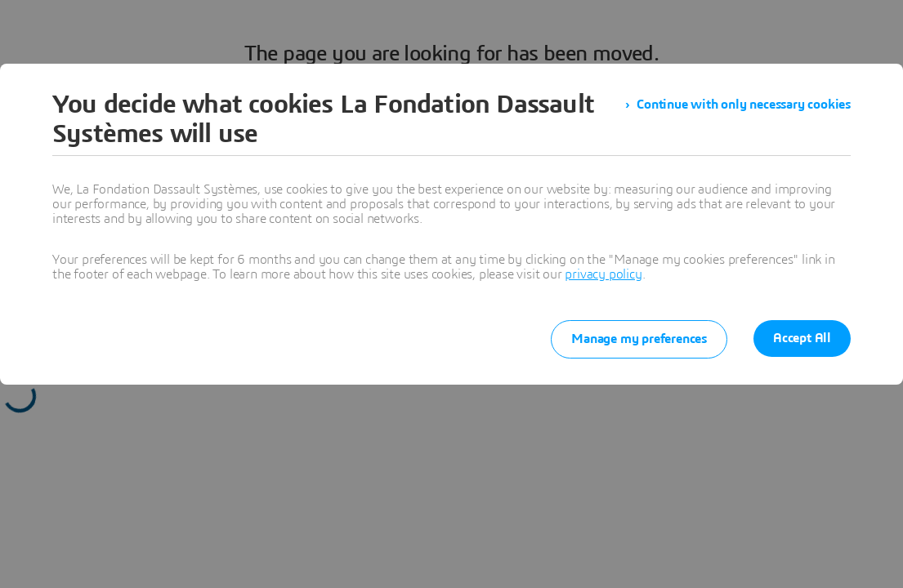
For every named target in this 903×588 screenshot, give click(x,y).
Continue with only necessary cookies (744, 105)
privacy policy (603, 274)
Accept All (802, 338)
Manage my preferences (639, 339)
